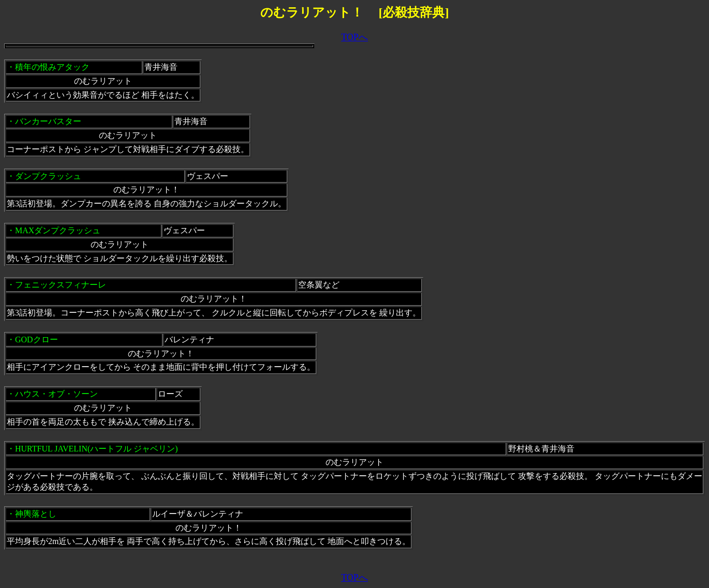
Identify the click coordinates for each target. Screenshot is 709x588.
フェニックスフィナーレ (61, 285)
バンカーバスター (48, 121)
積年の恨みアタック (52, 67)
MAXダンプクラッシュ (58, 230)
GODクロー (36, 340)
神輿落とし (36, 514)
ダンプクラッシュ (48, 176)
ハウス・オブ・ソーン (56, 394)
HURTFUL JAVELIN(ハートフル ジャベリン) (97, 449)
